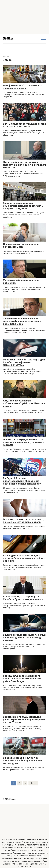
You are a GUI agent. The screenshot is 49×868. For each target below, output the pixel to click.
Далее (33, 783)
